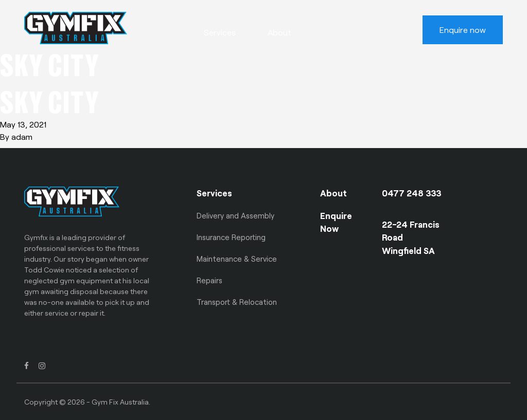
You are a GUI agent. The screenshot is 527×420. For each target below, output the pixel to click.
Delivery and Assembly (235, 215)
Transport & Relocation (237, 302)
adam (22, 136)
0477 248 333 (412, 193)
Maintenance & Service (237, 259)
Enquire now (463, 30)
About (279, 32)
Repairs (209, 280)
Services (220, 32)
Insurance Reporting (231, 237)
